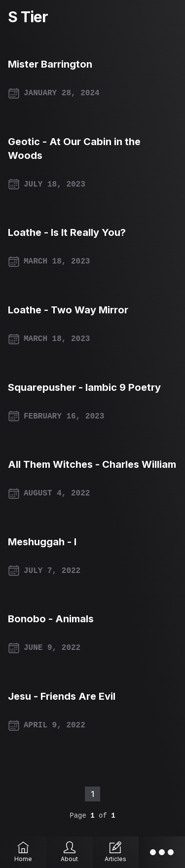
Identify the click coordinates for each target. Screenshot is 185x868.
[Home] (23, 852)
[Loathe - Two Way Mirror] (92, 310)
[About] (70, 852)
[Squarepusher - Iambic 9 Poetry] (92, 387)
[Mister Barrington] (92, 64)
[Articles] (116, 852)
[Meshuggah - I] (92, 542)
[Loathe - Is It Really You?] (92, 232)
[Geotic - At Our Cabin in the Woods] (92, 149)
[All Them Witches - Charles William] (92, 464)
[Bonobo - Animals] (92, 619)
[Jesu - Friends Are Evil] (92, 696)
